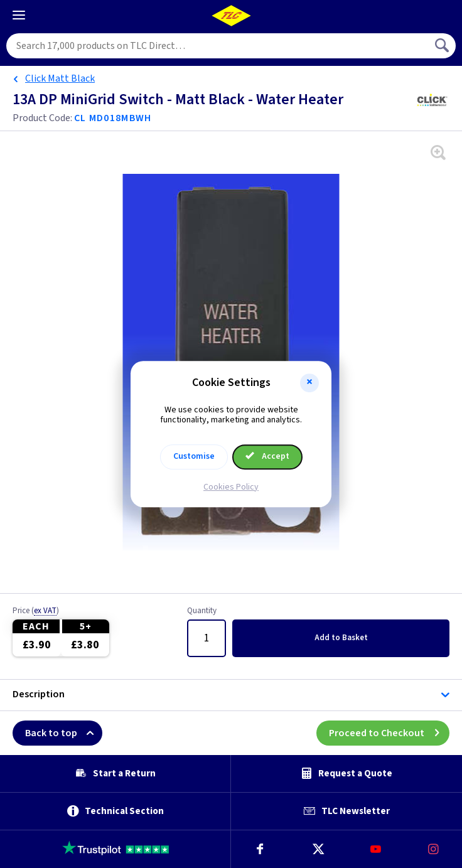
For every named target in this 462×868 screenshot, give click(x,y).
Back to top (64, 733)
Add (341, 638)
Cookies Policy (231, 487)
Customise (194, 456)
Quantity (202, 611)
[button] (309, 383)
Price (36, 611)
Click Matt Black (60, 78)
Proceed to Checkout (389, 733)
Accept (267, 456)
